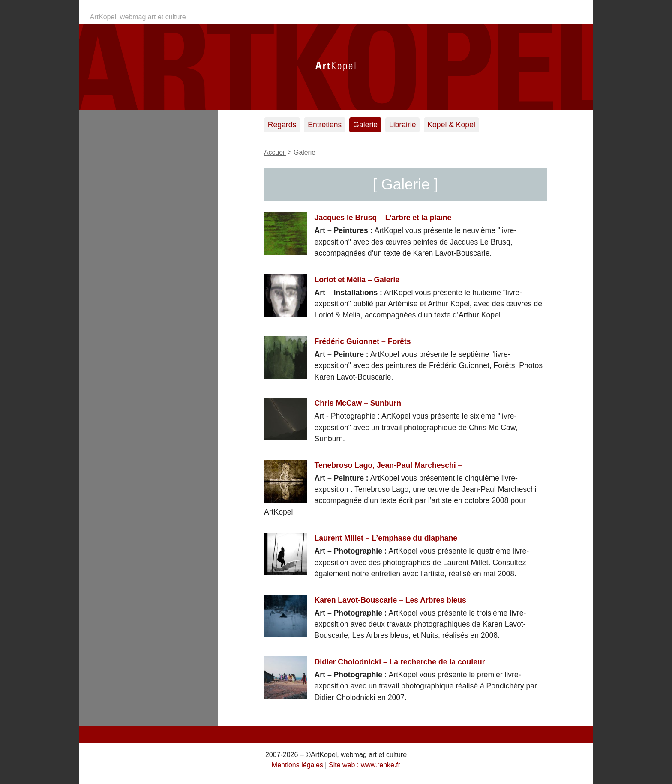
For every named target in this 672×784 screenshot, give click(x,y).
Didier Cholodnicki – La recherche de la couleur (400, 662)
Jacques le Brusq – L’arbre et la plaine (383, 218)
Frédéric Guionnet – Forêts (363, 341)
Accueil (275, 152)
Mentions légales (297, 765)
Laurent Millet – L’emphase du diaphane (386, 538)
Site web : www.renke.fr (364, 765)
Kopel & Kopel (451, 125)
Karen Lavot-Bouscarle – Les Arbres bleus (390, 600)
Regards (282, 125)
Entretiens (325, 125)
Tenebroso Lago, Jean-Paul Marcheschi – (388, 465)
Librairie (403, 125)
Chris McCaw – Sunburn (358, 403)
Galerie (365, 125)
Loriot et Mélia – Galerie (357, 280)
